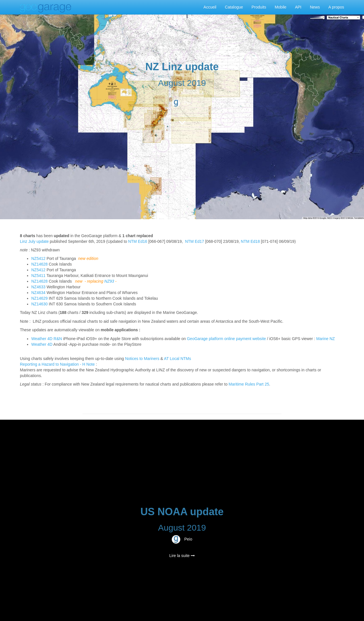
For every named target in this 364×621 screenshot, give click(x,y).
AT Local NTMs (178, 359)
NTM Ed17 (195, 241)
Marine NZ (325, 339)
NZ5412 (38, 258)
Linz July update (34, 241)
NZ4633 (38, 287)
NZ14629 (40, 298)
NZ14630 (40, 304)
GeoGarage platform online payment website (226, 339)
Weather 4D (42, 344)
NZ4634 (38, 293)
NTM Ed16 (138, 241)
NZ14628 (40, 264)
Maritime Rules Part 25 (249, 384)
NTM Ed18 (250, 241)
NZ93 (109, 281)
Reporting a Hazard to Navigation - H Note (57, 364)
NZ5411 (38, 276)
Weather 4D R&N (47, 339)
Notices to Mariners (142, 359)
